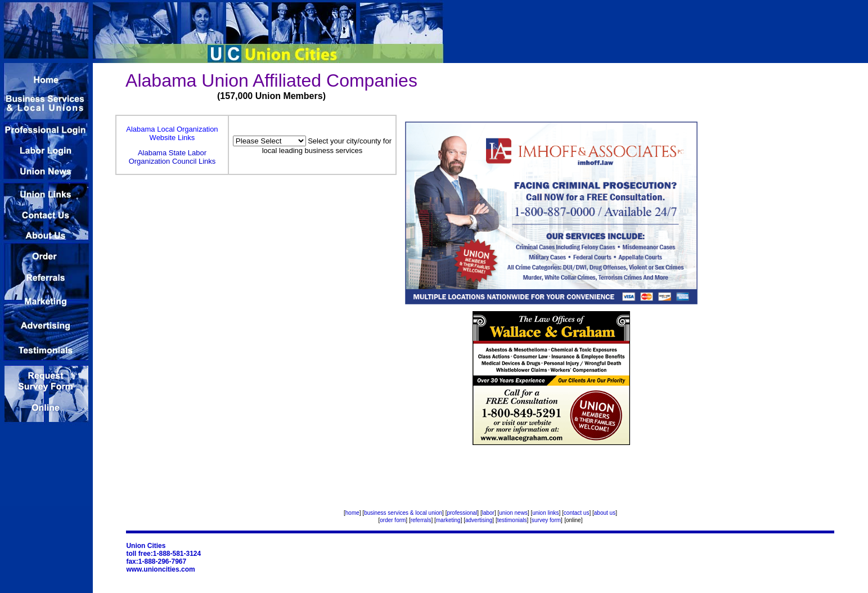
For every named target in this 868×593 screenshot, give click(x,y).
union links (545, 513)
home (352, 513)
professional (462, 513)
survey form (546, 520)
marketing (448, 520)
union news (513, 513)
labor (488, 513)
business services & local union (403, 513)
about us (605, 513)
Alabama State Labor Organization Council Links (172, 157)
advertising (479, 520)
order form (393, 520)
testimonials (512, 520)
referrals (421, 520)
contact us (577, 513)
